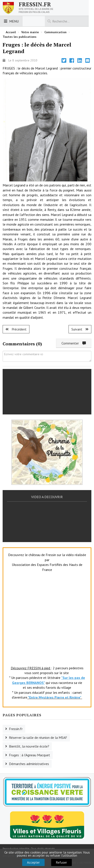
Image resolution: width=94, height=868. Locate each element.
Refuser (61, 862)
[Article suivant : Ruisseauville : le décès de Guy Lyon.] (80, 329)
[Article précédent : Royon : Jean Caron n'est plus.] (16, 329)
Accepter (33, 862)
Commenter (74, 343)
